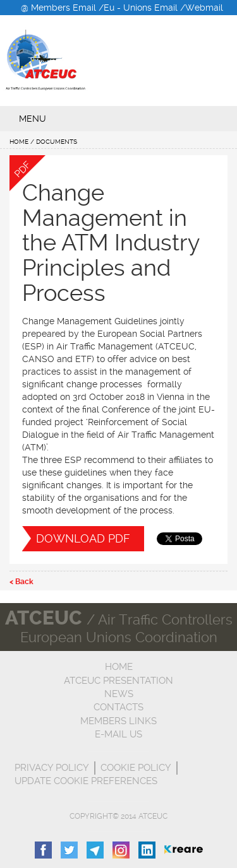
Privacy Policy (52, 768)
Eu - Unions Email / (144, 8)
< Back (21, 582)
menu (33, 119)
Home (19, 142)
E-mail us (118, 734)
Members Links (118, 721)
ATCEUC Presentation (118, 681)
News (119, 694)
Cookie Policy (136, 768)
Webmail (204, 8)
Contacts (118, 707)
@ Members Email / (62, 8)
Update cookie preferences (86, 781)
